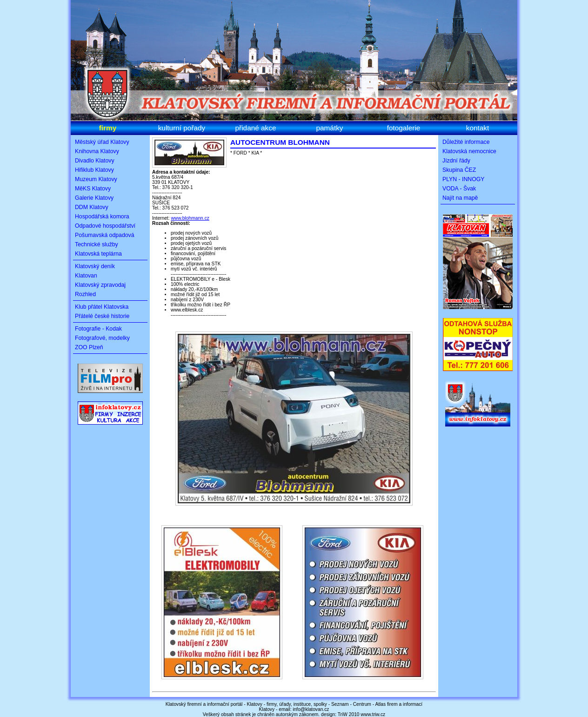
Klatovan (86, 276)
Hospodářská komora (102, 216)
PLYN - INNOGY (463, 179)
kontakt (478, 128)
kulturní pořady (182, 128)
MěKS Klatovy (93, 189)
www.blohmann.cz (190, 218)
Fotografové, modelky (102, 338)
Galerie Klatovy (94, 198)
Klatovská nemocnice (469, 151)
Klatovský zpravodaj (100, 285)
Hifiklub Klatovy (94, 170)
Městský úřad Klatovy (102, 142)
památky (329, 128)
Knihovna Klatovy (97, 151)
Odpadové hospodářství (105, 226)
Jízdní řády (456, 161)
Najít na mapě (460, 198)
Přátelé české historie (102, 316)
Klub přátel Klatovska (102, 307)
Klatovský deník (95, 266)
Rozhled (85, 294)
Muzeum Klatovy (96, 179)
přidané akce (256, 128)
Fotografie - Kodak (98, 329)
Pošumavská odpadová (105, 235)
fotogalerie (404, 128)
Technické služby (97, 244)
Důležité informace (466, 142)
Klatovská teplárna (98, 254)
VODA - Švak (459, 189)
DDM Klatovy (92, 207)
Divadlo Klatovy (95, 161)
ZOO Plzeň (89, 347)
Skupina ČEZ (459, 170)
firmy (108, 128)
